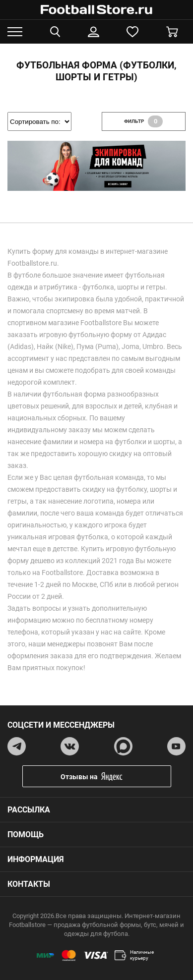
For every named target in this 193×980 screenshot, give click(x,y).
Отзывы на (104, 777)
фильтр (143, 121)
